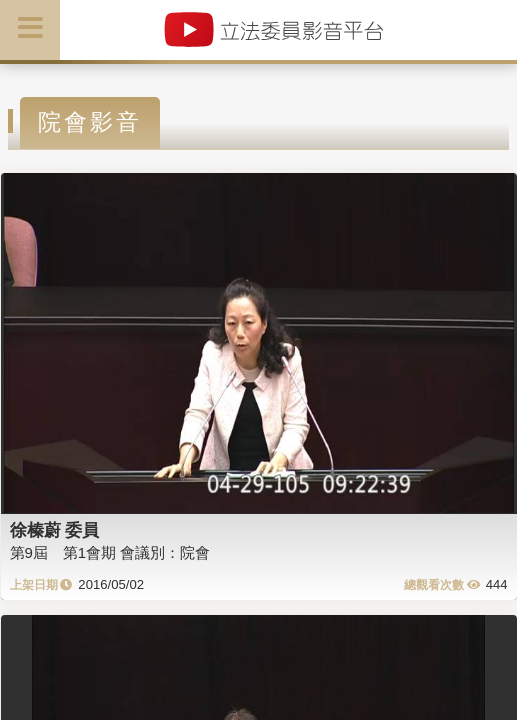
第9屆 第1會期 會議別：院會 (110, 552)
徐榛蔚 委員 (55, 530)
